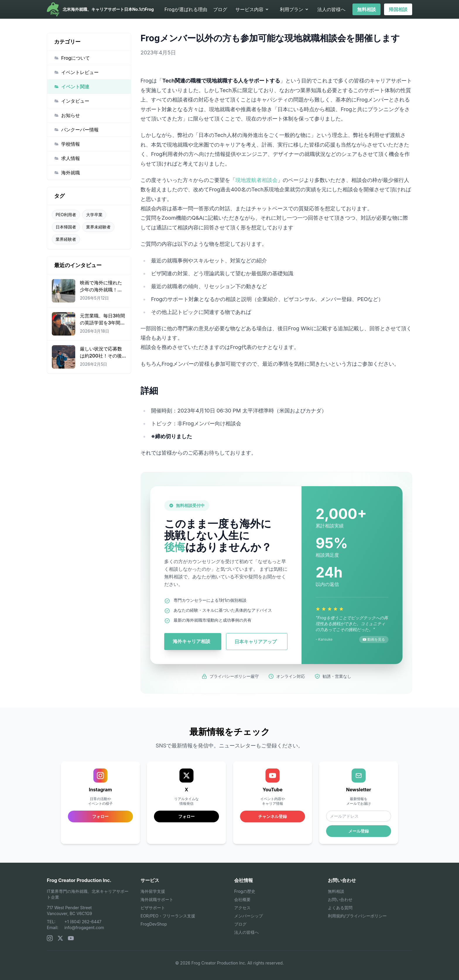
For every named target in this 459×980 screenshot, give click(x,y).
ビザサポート (153, 908)
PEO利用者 (66, 215)
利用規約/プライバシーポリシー (357, 916)
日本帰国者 (66, 227)
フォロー (186, 816)
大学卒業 (94, 215)
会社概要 (242, 899)
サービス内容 (252, 9)
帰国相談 (398, 9)
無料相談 (366, 9)
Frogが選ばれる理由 (186, 9)
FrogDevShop (154, 924)
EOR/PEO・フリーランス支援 (168, 916)
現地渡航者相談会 (256, 180)
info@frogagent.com (84, 927)
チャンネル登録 (273, 816)
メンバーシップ (249, 916)
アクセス (242, 908)
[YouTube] (71, 938)
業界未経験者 (98, 227)
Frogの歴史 (245, 891)
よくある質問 (340, 908)
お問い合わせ (340, 899)
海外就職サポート (157, 899)
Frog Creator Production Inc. (79, 880)
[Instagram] (50, 938)
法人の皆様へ (331, 9)
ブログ (220, 9)
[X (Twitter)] (60, 938)
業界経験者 (66, 239)
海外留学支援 (153, 891)
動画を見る (374, 639)
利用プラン (294, 9)
